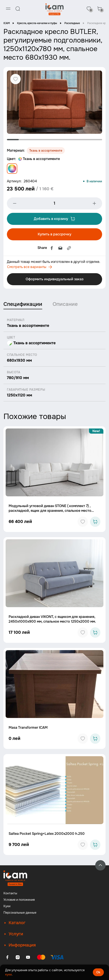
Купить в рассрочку (54, 234)
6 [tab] (72, 140)
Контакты (10, 893)
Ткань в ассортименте (39, 159)
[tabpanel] (54, 102)
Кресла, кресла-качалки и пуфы (37, 23)
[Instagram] (18, 957)
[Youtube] (28, 957)
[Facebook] (7, 957)
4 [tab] (49, 140)
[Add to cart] (95, 522)
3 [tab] (37, 140)
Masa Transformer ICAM (28, 728)
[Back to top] (100, 865)
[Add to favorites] (83, 522)
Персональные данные (20, 913)
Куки (7, 906)
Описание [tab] (65, 304)
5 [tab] (60, 140)
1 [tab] (13, 140)
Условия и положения (19, 900)
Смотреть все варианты (30, 267)
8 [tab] (96, 140)
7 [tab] (84, 140)
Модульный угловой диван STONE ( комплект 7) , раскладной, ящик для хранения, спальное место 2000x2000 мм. (50, 511)
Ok (98, 972)
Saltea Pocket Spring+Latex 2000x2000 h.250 (47, 834)
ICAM (7, 23)
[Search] (18, 9)
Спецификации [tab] (23, 304)
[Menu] (8, 9)
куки (8, 974)
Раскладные (72, 23)
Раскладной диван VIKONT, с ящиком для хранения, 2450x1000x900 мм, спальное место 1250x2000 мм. (52, 619)
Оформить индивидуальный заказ (54, 279)
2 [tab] (25, 140)
